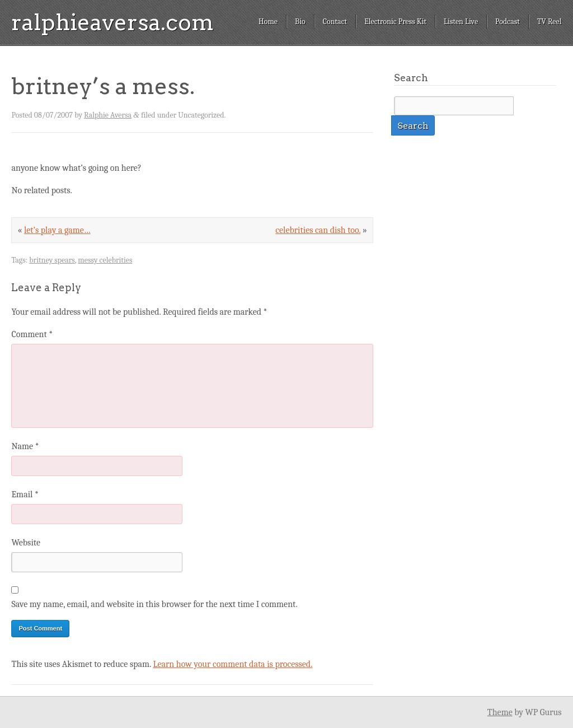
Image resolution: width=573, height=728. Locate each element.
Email (25, 494)
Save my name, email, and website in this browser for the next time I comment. (154, 604)
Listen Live (461, 22)
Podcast (508, 22)
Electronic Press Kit (395, 22)
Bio (300, 22)
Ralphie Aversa (108, 115)
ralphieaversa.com (112, 22)
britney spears (52, 260)
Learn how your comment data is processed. (233, 664)
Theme (500, 712)
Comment (32, 334)
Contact (335, 22)
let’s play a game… (57, 230)
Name (25, 446)
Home (268, 22)
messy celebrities (105, 260)
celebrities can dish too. (318, 230)
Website (25, 543)
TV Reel (549, 22)
